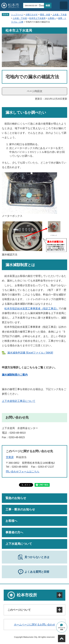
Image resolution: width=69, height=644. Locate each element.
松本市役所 (27, 595)
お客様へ (52, 18)
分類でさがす (32, 15)
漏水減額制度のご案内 (15, 375)
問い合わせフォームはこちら (23, 471)
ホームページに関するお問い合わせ (35, 625)
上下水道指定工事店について (19, 401)
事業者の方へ (14, 532)
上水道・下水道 (60, 15)
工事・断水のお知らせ (20, 509)
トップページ (17, 15)
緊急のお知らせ (16, 498)
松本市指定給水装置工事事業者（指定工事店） (31, 308)
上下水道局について (19, 544)
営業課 (10, 457)
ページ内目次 (35, 91)
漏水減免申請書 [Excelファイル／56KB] (30, 353)
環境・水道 (45, 15)
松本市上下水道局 (37, 18)
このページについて (19, 610)
